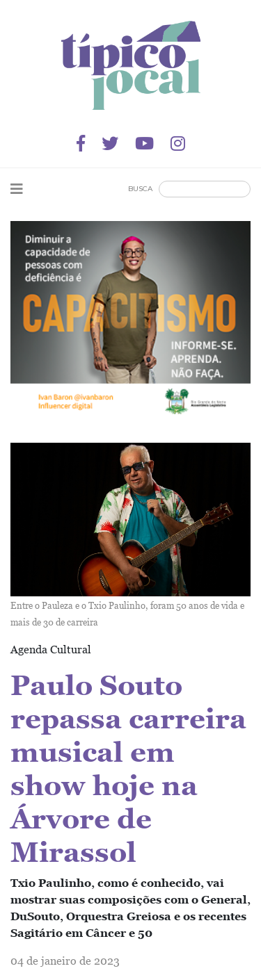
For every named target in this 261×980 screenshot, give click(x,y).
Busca (140, 189)
